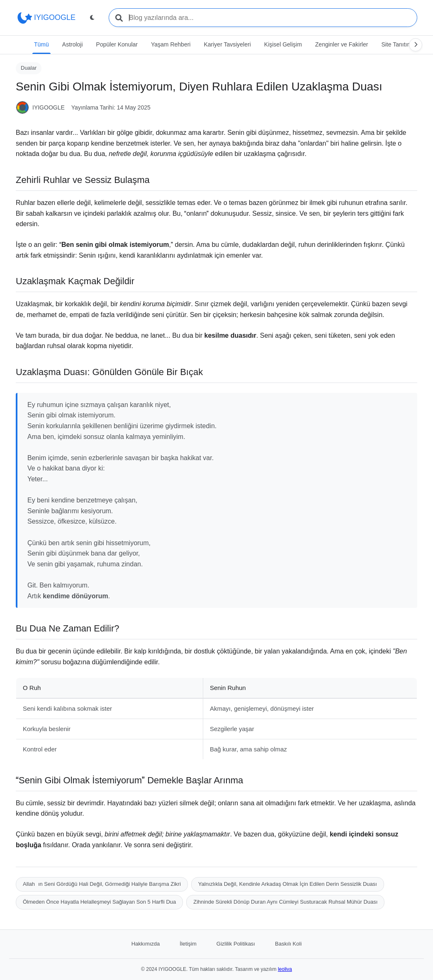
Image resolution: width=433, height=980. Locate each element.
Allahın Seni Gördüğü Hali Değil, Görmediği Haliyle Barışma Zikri (102, 884)
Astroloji (73, 44)
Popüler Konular (117, 44)
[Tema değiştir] (92, 18)
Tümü (41, 44)
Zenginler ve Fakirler (342, 44)
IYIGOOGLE (46, 18)
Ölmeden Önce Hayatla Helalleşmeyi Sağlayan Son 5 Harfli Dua (99, 902)
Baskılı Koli (288, 944)
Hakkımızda (146, 944)
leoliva (285, 969)
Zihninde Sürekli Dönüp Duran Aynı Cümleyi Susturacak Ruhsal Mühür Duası (285, 902)
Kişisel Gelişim (283, 44)
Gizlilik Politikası (236, 944)
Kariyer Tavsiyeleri (227, 44)
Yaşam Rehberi (171, 44)
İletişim (188, 944)
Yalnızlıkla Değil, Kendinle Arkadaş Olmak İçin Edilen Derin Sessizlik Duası (288, 884)
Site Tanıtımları (400, 44)
